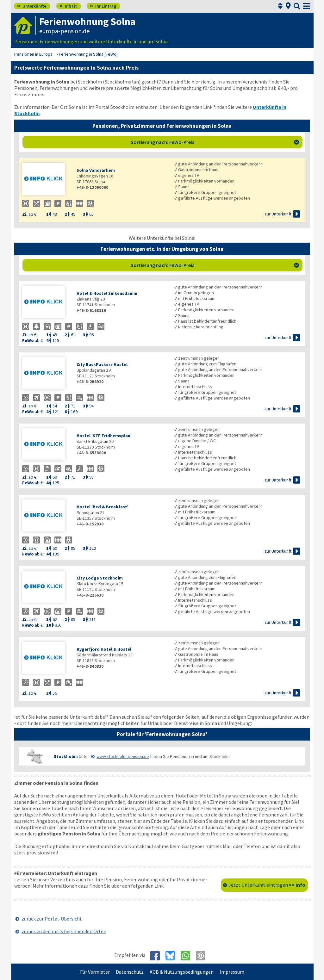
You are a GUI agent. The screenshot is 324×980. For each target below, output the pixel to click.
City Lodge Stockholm (100, 578)
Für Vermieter (95, 972)
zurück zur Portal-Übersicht (52, 919)
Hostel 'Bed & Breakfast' (103, 507)
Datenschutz (130, 972)
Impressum (232, 972)
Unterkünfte (32, 6)
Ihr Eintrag (103, 6)
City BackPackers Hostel (102, 364)
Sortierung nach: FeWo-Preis (215, 142)
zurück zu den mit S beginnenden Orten (64, 931)
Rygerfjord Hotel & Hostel (104, 649)
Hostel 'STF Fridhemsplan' (104, 436)
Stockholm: (66, 756)
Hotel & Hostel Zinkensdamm (107, 293)
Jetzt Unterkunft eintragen (267, 885)
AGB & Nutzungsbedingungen (182, 972)
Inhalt (68, 6)
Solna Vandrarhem (96, 170)
